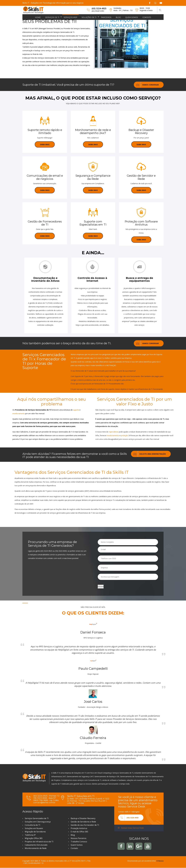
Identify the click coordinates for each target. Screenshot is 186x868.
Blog (118, 17)
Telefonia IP (30, 835)
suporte (76, 410)
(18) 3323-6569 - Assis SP (45, 798)
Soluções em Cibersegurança (38, 822)
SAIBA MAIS (93, 144)
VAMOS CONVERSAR (146, 85)
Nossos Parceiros (79, 838)
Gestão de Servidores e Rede (83, 822)
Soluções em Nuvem (34, 828)
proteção (125, 436)
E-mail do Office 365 (79, 832)
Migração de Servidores (35, 832)
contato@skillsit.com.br (44, 803)
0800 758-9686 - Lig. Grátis (46, 800)
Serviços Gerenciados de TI (37, 818)
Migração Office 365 (34, 838)
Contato (147, 17)
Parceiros (106, 17)
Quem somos (132, 17)
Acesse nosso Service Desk (131, 828)
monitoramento (19, 414)
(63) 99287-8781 (98, 11)
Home (38, 17)
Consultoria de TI (33, 825)
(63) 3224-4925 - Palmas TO (46, 796)
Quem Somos (77, 845)
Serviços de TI (52, 17)
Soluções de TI (89, 17)
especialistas (114, 432)
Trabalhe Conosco (79, 842)
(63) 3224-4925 (99, 8)
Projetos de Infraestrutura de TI (39, 842)
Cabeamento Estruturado (36, 845)
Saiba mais (45, 144)
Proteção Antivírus (79, 828)
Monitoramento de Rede (36, 848)
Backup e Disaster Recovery (83, 818)
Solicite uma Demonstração (148, 454)
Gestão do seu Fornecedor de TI (85, 825)
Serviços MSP (70, 17)
